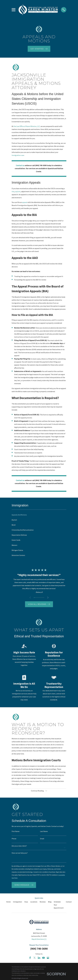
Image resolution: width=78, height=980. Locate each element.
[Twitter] (35, 959)
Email (42, 839)
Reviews (43, 903)
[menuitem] (39, 515)
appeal (25, 202)
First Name (16, 832)
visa (13, 192)
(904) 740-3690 (39, 950)
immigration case (18, 155)
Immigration (17, 903)
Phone (14, 839)
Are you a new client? (19, 846)
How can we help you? (20, 853)
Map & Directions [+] (39, 940)
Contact (69, 903)
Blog (50, 903)
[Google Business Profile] (48, 959)
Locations (34, 903)
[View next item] (48, 598)
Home (8, 903)
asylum (18, 192)
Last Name (44, 832)
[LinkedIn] (39, 959)
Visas (26, 903)
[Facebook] (30, 959)
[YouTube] (43, 959)
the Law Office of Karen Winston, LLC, (27, 126)
